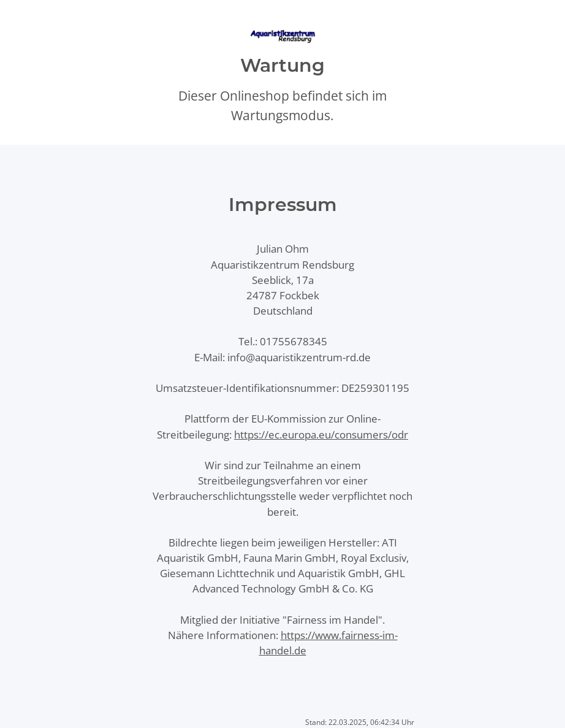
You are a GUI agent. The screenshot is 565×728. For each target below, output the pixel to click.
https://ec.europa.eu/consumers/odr (321, 435)
